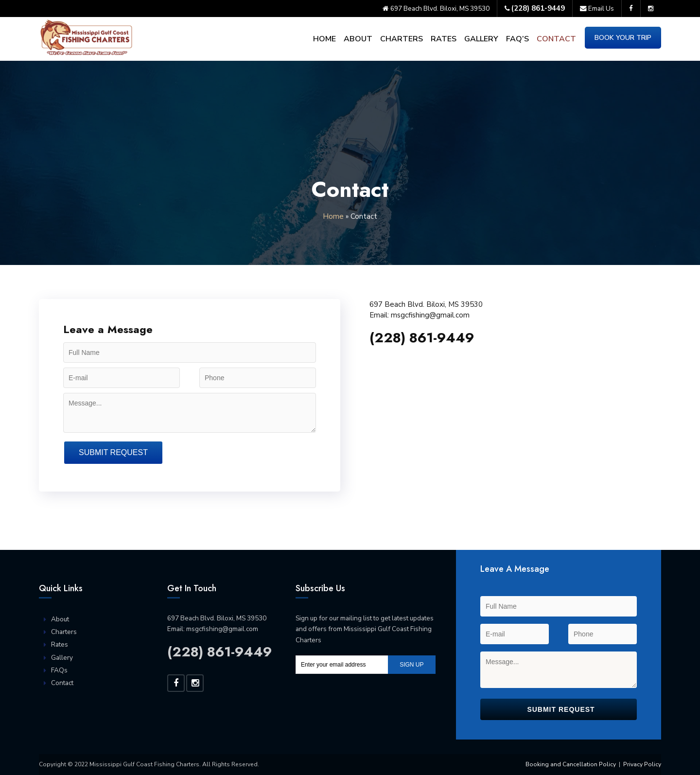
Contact (556, 39)
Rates (444, 39)
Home (324, 39)
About (358, 39)
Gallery (481, 39)
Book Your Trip (623, 38)
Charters (402, 39)
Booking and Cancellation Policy (571, 764)
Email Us (597, 9)
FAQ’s (517, 39)
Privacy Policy (642, 764)
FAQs (59, 670)
